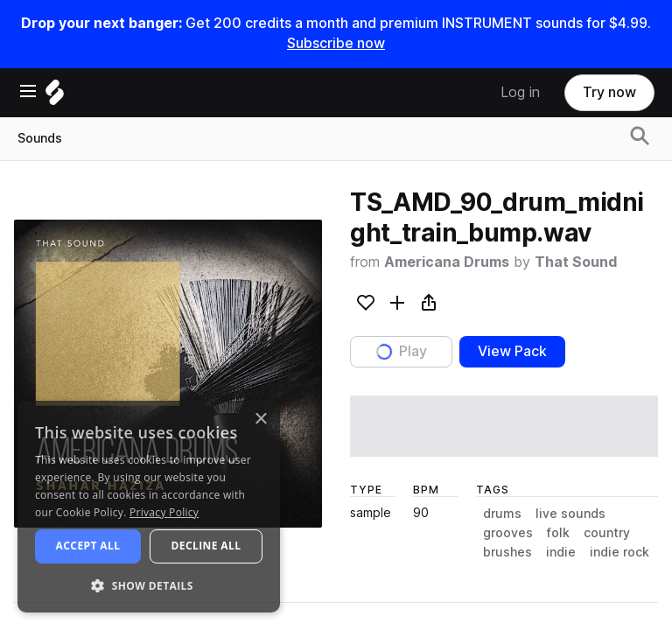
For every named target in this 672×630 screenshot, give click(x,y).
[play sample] (504, 426)
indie (561, 552)
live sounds (570, 514)
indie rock (619, 552)
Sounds (40, 138)
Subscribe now (336, 43)
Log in (520, 92)
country (607, 533)
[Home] (55, 97)
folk (558, 533)
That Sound (576, 262)
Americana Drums (447, 262)
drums (502, 514)
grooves (508, 533)
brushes (507, 552)
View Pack (512, 351)
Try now (609, 92)
